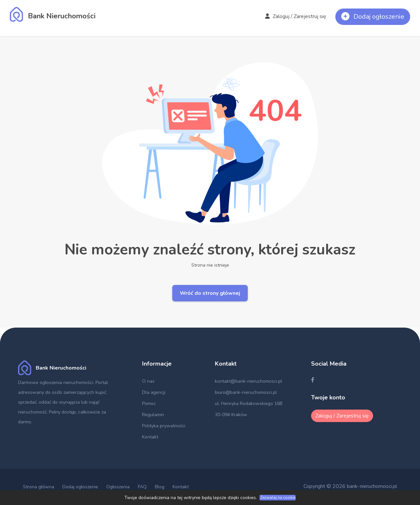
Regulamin (153, 415)
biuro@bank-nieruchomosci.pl (246, 392)
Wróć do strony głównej (210, 293)
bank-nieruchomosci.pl (372, 486)
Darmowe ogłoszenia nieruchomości (56, 383)
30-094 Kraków (231, 415)
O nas (148, 381)
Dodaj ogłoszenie (80, 487)
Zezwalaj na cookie (278, 497)
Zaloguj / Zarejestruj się (296, 16)
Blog (160, 487)
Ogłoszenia (118, 487)
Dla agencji (154, 392)
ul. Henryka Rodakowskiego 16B (249, 404)
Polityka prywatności (164, 426)
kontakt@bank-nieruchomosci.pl (249, 381)
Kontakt (150, 437)
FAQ (142, 487)
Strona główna (39, 487)
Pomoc (149, 404)
